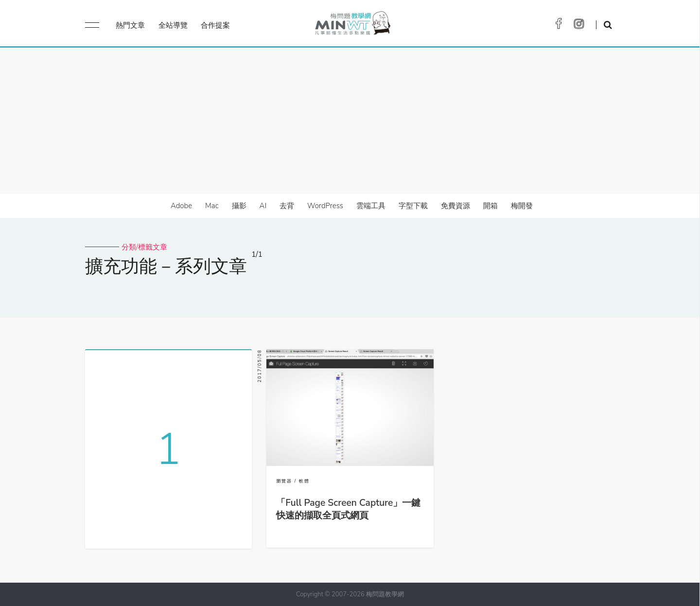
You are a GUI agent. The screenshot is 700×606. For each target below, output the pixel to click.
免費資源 (455, 206)
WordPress (325, 206)
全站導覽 (173, 25)
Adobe (181, 206)
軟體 (304, 481)
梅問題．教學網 (352, 26)
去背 (287, 206)
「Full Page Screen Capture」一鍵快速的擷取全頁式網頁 (348, 509)
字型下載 (413, 206)
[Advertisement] (350, 121)
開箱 (490, 206)
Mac (212, 206)
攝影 (239, 206)
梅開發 (522, 206)
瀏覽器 (284, 481)
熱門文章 (130, 25)
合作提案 (215, 25)
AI (263, 206)
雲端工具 (371, 206)
